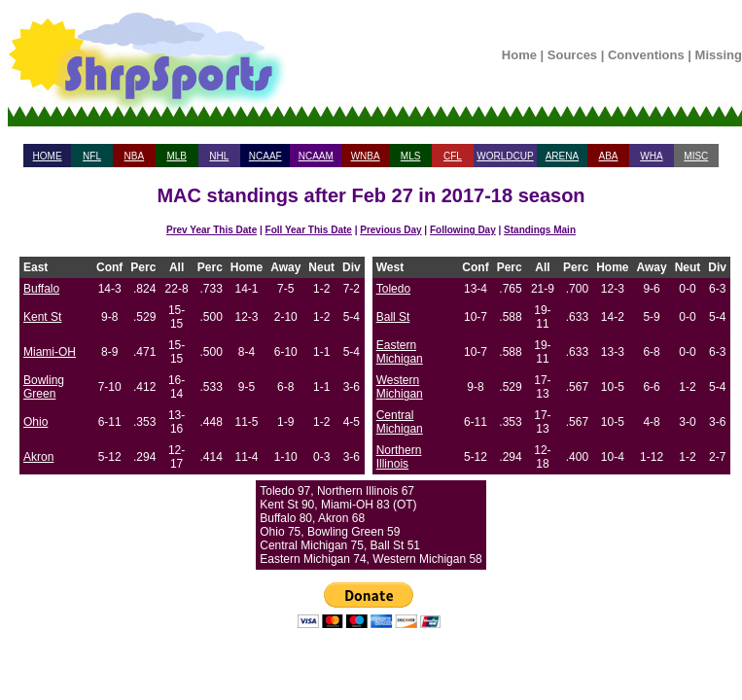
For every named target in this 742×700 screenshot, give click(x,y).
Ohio (35, 422)
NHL (219, 156)
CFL (453, 156)
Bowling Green (44, 387)
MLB (177, 156)
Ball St (393, 317)
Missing (719, 55)
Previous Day (390, 230)
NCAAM (316, 156)
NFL (92, 156)
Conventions (646, 55)
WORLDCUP (505, 156)
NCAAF (265, 156)
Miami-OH (50, 352)
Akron (38, 457)
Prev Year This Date (212, 230)
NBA (135, 156)
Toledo (393, 289)
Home (519, 55)
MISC (696, 156)
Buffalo (41, 289)
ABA (608, 156)
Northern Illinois (399, 457)
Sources (572, 55)
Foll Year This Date (309, 230)
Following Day (463, 230)
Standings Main (540, 230)
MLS (411, 156)
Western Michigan (400, 387)
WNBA (366, 156)
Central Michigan (400, 422)
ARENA (562, 156)
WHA (651, 156)
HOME (48, 156)
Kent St (42, 317)
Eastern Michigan (400, 352)
